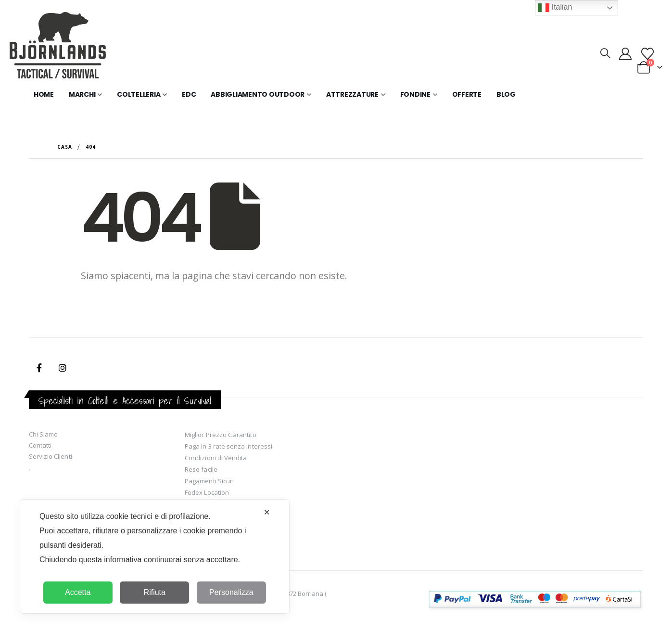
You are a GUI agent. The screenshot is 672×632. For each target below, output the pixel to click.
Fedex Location (207, 492)
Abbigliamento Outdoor (258, 94)
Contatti (40, 445)
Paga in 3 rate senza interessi (228, 446)
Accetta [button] (78, 592)
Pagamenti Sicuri (209, 481)
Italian (555, 8)
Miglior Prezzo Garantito (221, 435)
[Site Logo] (58, 47)
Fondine (415, 94)
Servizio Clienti (51, 456)
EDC (189, 94)
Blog (506, 94)
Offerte (467, 94)
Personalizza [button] (231, 592)
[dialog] (155, 556)
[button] (605, 53)
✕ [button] (267, 512)
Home (44, 94)
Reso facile (201, 469)
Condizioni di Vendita (216, 458)
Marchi (82, 94)
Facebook (39, 368)
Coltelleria (139, 94)
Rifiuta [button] (155, 592)
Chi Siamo (44, 434)
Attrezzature (352, 94)
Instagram (63, 368)
